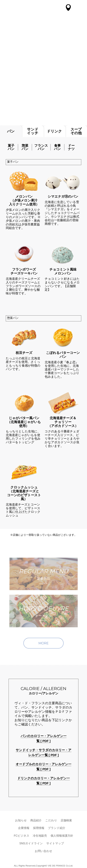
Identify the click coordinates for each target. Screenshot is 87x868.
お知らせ (21, 820)
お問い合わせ (43, 851)
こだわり (51, 820)
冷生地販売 (40, 835)
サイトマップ (55, 843)
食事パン (57, 147)
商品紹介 (36, 820)
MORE (43, 643)
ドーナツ (71, 147)
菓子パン (11, 147)
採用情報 (39, 827)
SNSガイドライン (31, 843)
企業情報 (24, 827)
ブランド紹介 (57, 827)
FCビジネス (22, 835)
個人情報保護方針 (62, 835)
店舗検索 (66, 820)
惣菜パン (25, 147)
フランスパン (41, 147)
